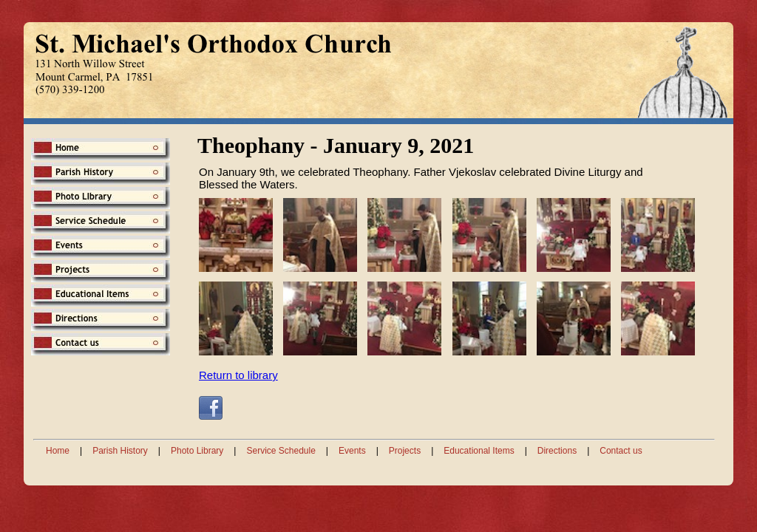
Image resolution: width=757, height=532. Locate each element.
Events (352, 451)
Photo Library (197, 451)
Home (58, 451)
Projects (405, 451)
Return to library (238, 375)
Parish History (120, 451)
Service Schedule (281, 451)
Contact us (621, 451)
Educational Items (479, 451)
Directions (557, 451)
